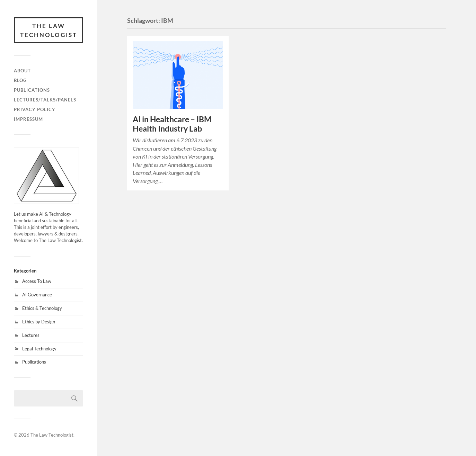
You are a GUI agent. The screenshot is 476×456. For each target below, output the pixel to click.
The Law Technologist (49, 30)
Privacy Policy (35, 109)
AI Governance (37, 295)
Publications (32, 90)
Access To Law (37, 281)
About (22, 71)
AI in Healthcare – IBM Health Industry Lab (172, 124)
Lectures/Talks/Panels (45, 100)
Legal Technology (39, 349)
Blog (20, 80)
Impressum (28, 119)
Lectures (31, 335)
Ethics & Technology (42, 308)
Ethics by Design (39, 322)
